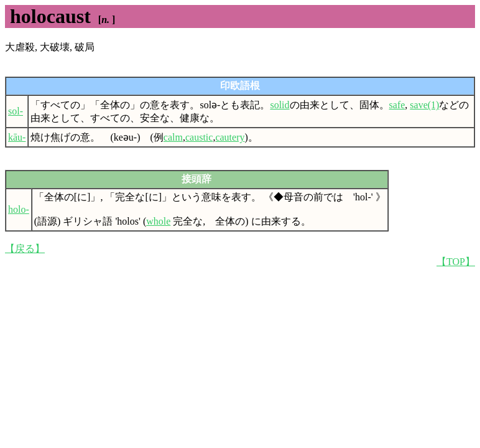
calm (173, 137)
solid (279, 105)
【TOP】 (456, 262)
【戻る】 (25, 249)
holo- (19, 209)
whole (158, 221)
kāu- (17, 137)
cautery (230, 137)
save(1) (424, 105)
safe (397, 105)
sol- (16, 111)
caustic (199, 137)
